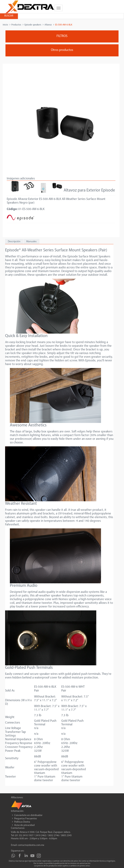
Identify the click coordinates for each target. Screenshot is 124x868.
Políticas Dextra (22, 822)
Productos (16, 25)
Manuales (31, 242)
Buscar (9, 16)
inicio (5, 25)
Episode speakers (33, 25)
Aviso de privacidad (24, 825)
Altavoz (48, 25)
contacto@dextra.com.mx (31, 845)
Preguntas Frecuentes (26, 819)
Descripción (14, 242)
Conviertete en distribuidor (28, 815)
